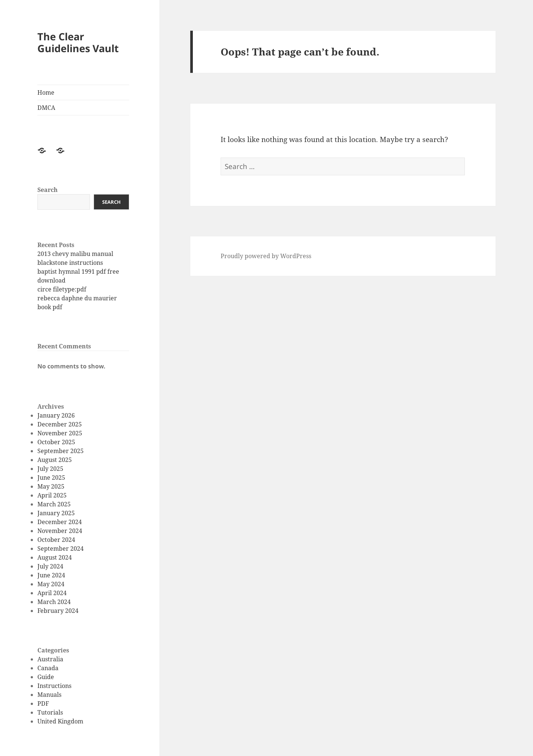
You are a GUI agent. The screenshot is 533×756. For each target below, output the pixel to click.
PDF (43, 703)
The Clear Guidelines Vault (78, 42)
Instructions (54, 686)
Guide (46, 677)
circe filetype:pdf (62, 289)
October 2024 (56, 540)
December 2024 (60, 522)
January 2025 (56, 513)
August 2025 (55, 460)
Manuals (49, 695)
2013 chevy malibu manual (75, 254)
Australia (50, 659)
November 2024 (60, 531)
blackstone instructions (70, 263)
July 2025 (50, 469)
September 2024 (61, 549)
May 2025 (51, 486)
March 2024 (54, 602)
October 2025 (56, 442)
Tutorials (50, 712)
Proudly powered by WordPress (266, 256)
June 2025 (51, 477)
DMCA (46, 108)
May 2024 (51, 584)
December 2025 (60, 424)
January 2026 (56, 415)
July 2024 (50, 566)
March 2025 (54, 504)
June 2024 (51, 575)
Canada (48, 668)
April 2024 (52, 593)
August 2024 (55, 557)
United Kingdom (60, 721)
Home (46, 92)
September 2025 (61, 451)
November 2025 (60, 433)
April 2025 (52, 495)
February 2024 (58, 611)
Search (48, 190)
